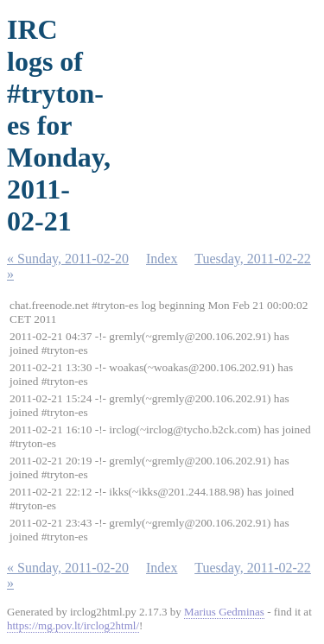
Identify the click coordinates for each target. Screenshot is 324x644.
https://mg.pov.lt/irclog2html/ (73, 625)
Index (162, 259)
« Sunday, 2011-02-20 (68, 259)
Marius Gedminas (224, 612)
